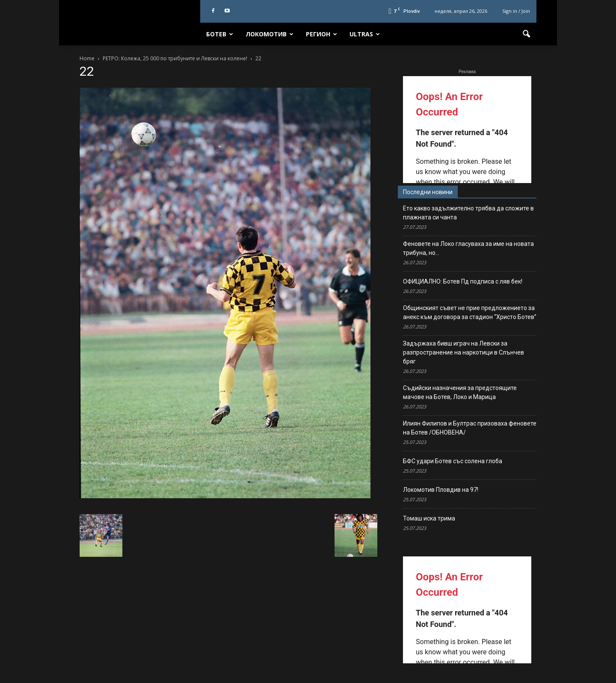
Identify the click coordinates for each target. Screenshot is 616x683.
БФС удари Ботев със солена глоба (453, 461)
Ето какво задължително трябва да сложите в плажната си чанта (468, 213)
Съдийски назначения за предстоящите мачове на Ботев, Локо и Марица (460, 392)
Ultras (365, 34)
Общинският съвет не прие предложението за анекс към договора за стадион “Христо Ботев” (470, 312)
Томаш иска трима (429, 518)
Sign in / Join (516, 11)
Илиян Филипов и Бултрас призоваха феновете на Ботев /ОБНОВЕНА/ (470, 428)
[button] (526, 34)
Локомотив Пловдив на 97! (441, 490)
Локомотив (269, 34)
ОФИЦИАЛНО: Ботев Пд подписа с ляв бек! (463, 281)
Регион (321, 34)
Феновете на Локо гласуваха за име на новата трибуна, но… (468, 248)
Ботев (220, 34)
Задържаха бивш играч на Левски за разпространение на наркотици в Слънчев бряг (463, 352)
